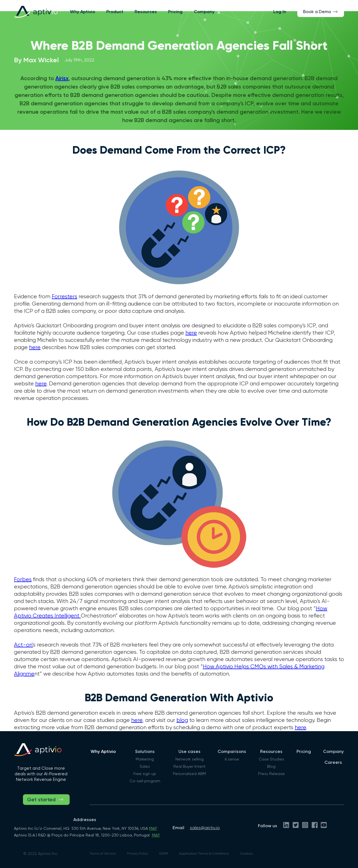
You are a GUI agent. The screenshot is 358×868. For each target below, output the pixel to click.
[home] (36, 12)
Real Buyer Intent (189, 766)
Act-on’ (23, 645)
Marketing (145, 759)
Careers (333, 762)
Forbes (23, 579)
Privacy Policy (137, 853)
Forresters (64, 296)
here (191, 333)
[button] (115, 12)
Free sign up (145, 774)
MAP (153, 828)
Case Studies (271, 759)
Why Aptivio (83, 12)
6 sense (232, 759)
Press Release (271, 774)
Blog (271, 766)
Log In (280, 12)
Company (204, 12)
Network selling (189, 759)
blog (182, 720)
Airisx (62, 78)
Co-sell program (145, 781)
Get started (41, 799)
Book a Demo (317, 12)
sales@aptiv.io (205, 828)
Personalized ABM (189, 774)
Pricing (175, 12)
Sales (145, 766)
